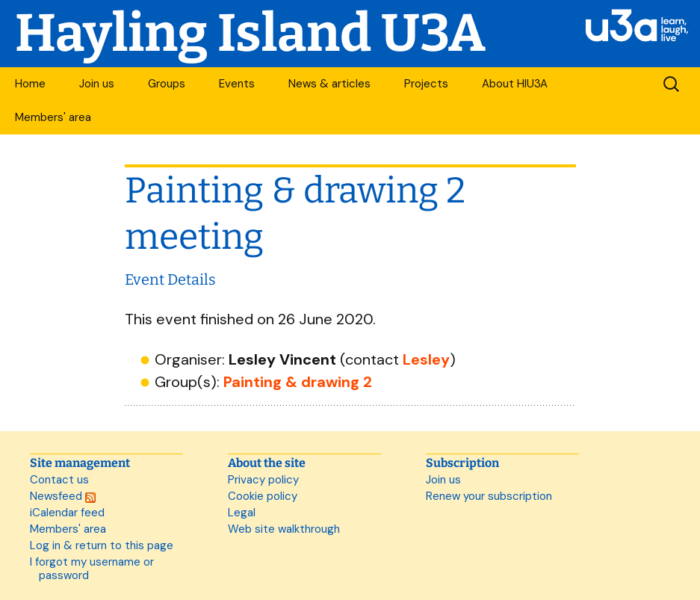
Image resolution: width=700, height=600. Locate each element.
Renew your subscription (489, 496)
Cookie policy (263, 496)
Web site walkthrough (284, 529)
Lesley (426, 359)
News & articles (329, 84)
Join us (97, 84)
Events (237, 84)
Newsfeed (63, 496)
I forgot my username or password (92, 569)
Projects (426, 84)
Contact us (59, 480)
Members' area (53, 117)
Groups (167, 84)
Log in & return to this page (102, 545)
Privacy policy (263, 480)
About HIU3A (515, 84)
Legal (242, 513)
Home (30, 84)
